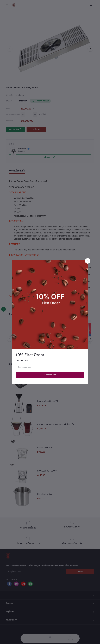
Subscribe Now (50, 375)
